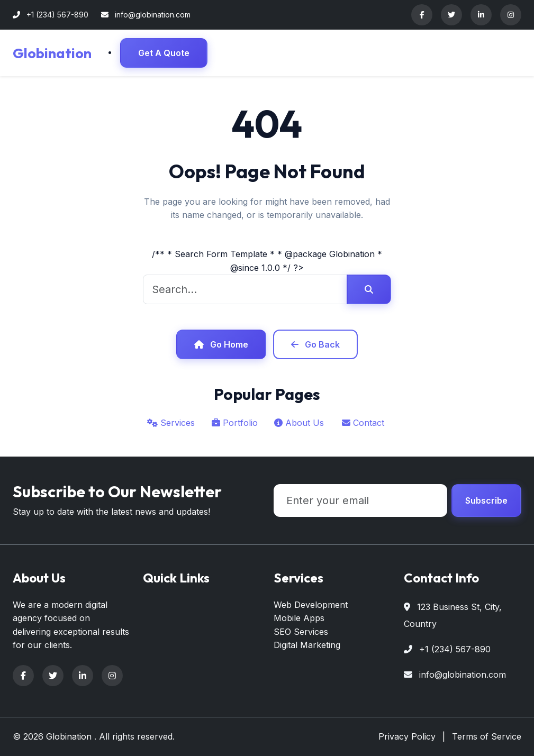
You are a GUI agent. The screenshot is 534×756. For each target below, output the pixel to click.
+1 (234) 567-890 (455, 649)
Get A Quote (164, 53)
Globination (52, 53)
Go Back (315, 344)
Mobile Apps (299, 618)
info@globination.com (463, 675)
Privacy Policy (407, 736)
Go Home (221, 344)
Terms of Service (487, 736)
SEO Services (301, 632)
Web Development (311, 605)
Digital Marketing (307, 645)
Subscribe (486, 500)
